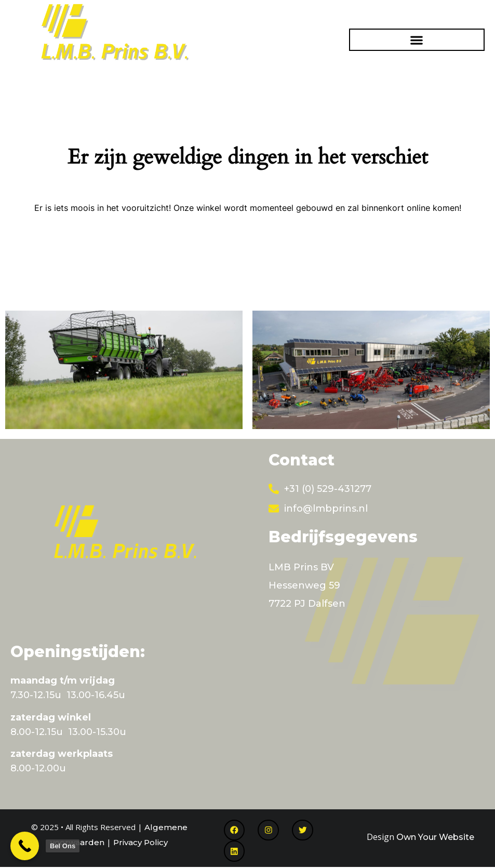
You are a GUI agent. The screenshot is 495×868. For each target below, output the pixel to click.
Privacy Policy (141, 842)
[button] (417, 40)
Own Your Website (435, 837)
